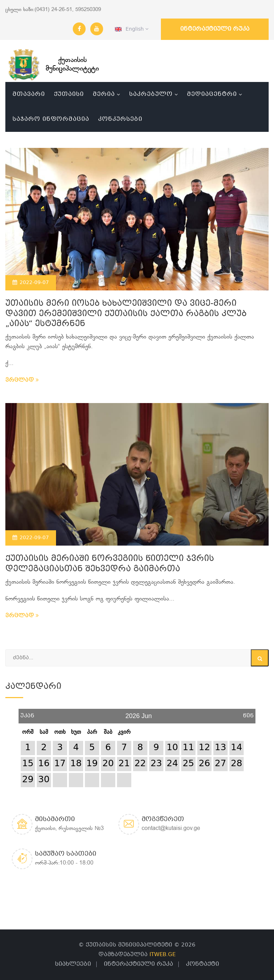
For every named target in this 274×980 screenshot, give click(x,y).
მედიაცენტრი (212, 94)
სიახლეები (73, 964)
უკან (27, 713)
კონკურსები (120, 119)
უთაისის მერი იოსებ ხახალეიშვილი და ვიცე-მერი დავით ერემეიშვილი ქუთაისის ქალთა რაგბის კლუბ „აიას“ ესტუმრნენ (126, 314)
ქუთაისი (69, 94)
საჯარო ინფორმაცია (51, 119)
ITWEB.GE (163, 955)
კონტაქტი (202, 964)
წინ (248, 713)
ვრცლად (22, 380)
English (132, 29)
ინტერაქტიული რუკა (215, 29)
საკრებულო (151, 94)
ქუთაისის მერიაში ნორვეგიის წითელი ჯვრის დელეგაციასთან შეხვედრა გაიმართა (110, 564)
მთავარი (29, 94)
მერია (104, 94)
